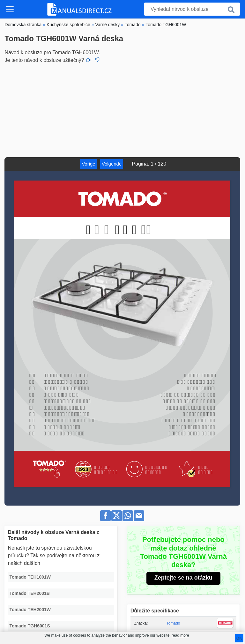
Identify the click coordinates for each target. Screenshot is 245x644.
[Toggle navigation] (10, 9)
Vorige (89, 164)
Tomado (173, 623)
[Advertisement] (122, 109)
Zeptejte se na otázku (183, 578)
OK (239, 638)
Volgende (112, 164)
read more (180, 635)
